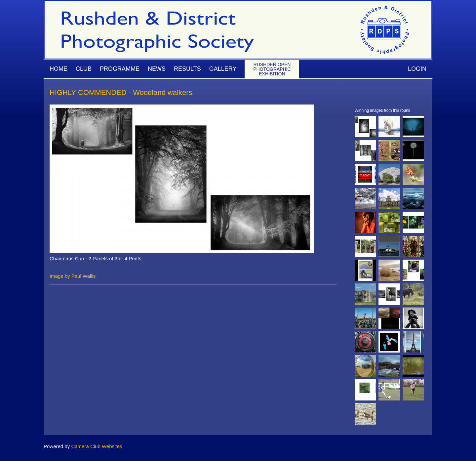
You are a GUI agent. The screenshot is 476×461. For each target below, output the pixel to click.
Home (59, 69)
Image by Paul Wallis (73, 276)
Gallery (223, 69)
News (157, 69)
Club (84, 69)
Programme (120, 69)
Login (417, 69)
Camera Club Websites (97, 446)
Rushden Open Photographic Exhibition (272, 69)
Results (187, 69)
